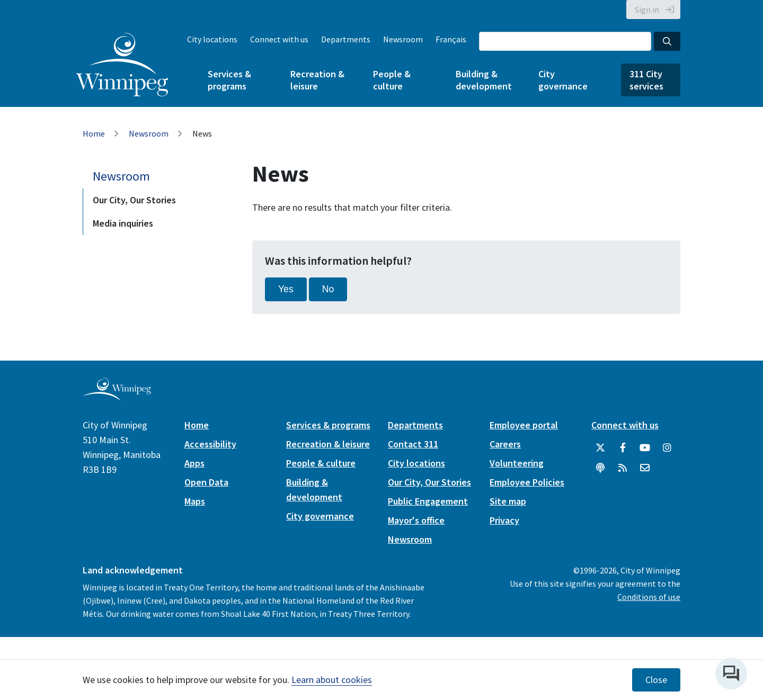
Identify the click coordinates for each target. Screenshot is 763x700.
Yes (286, 289)
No (328, 289)
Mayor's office (416, 520)
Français (451, 39)
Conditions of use (649, 597)
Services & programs (229, 80)
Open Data (206, 482)
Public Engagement (428, 501)
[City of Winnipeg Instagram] (667, 448)
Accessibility (210, 444)
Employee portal (524, 425)
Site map (508, 501)
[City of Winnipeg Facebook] (623, 448)
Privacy (504, 520)
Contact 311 (413, 444)
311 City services (646, 80)
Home (94, 133)
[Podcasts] (600, 468)
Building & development (484, 80)
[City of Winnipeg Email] (645, 468)
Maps (195, 501)
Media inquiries (123, 223)
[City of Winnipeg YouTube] (645, 448)
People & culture (392, 80)
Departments (346, 39)
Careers (505, 444)
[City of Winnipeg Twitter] (600, 448)
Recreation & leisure (317, 80)
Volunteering (517, 463)
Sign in (647, 10)
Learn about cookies (332, 680)
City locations (212, 39)
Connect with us (279, 39)
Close (656, 680)
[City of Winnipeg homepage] (117, 396)
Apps (194, 463)
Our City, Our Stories (134, 200)
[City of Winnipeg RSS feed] (623, 468)
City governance (563, 80)
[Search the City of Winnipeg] (565, 41)
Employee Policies (527, 482)
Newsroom (403, 39)
